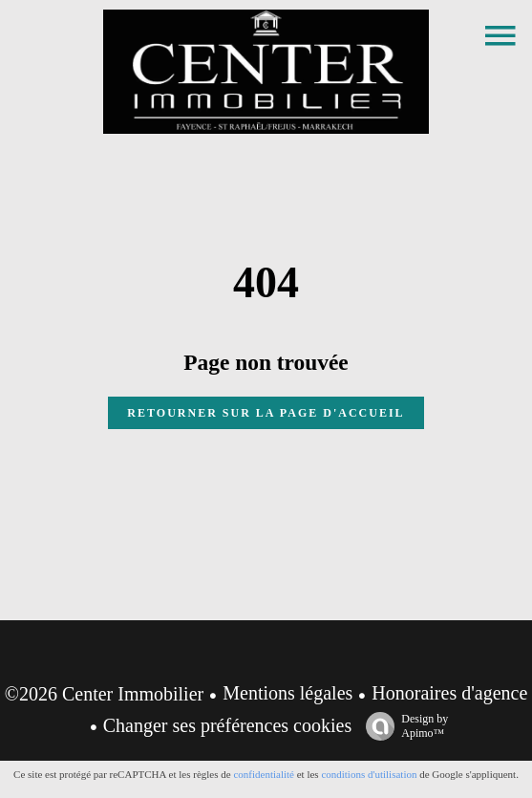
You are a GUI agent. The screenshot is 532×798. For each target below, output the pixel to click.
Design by (402, 726)
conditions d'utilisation (369, 774)
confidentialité (264, 774)
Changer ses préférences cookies (227, 725)
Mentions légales (287, 693)
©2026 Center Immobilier (105, 694)
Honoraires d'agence (449, 693)
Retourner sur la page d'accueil (266, 413)
